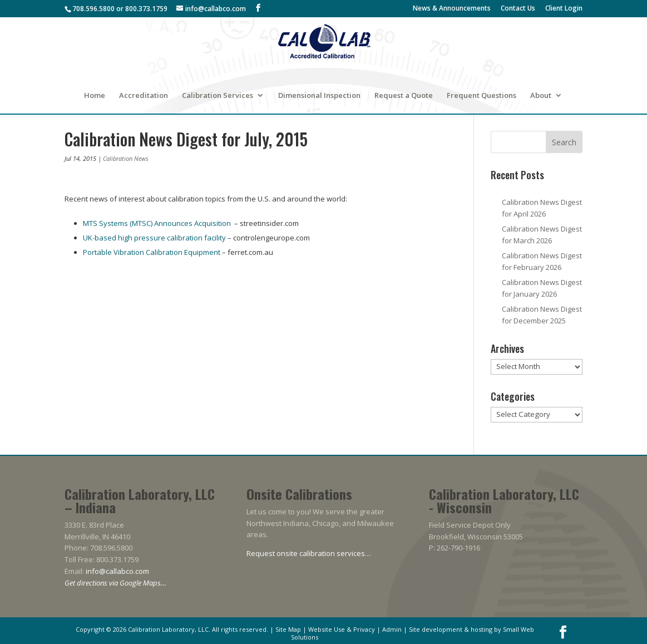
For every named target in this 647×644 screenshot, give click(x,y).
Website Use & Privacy (342, 629)
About (541, 96)
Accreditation (144, 96)
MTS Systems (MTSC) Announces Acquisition (157, 223)
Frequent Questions (481, 96)
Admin (392, 629)
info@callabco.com (117, 571)
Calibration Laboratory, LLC (168, 629)
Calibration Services (218, 96)
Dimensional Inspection (319, 96)
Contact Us (518, 9)
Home (95, 96)
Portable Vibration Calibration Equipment (152, 252)
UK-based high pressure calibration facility (154, 238)
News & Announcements (452, 9)
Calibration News (126, 158)
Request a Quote (404, 96)
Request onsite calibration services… (309, 553)
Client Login (564, 9)
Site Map (288, 629)
